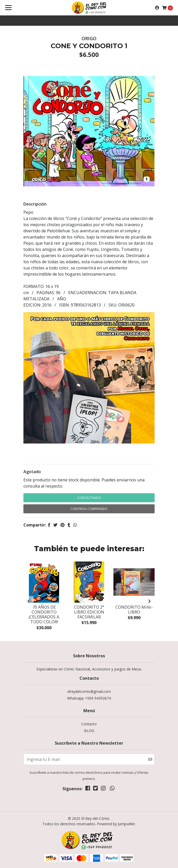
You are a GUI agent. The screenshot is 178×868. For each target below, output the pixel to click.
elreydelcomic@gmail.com (89, 691)
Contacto (89, 724)
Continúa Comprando (89, 509)
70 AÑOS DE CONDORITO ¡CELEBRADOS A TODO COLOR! (44, 615)
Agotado (32, 472)
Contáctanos (89, 498)
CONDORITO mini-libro (134, 610)
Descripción (35, 204)
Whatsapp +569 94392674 (89, 698)
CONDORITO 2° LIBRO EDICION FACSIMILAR (89, 612)
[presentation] (29, 601)
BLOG (89, 731)
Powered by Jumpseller (116, 824)
